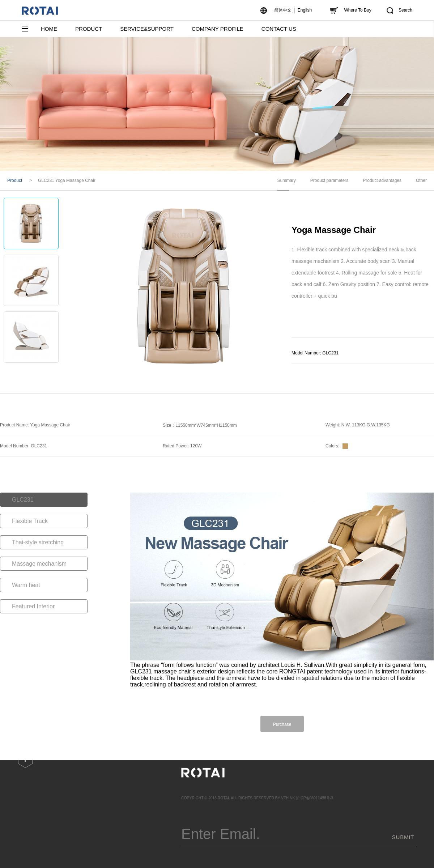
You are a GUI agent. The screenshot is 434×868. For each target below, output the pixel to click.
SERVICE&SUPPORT (147, 29)
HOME (49, 29)
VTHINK (288, 798)
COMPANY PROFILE (218, 29)
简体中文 (283, 10)
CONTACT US (279, 29)
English (305, 10)
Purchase (282, 724)
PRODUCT (89, 29)
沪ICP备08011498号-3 (314, 798)
